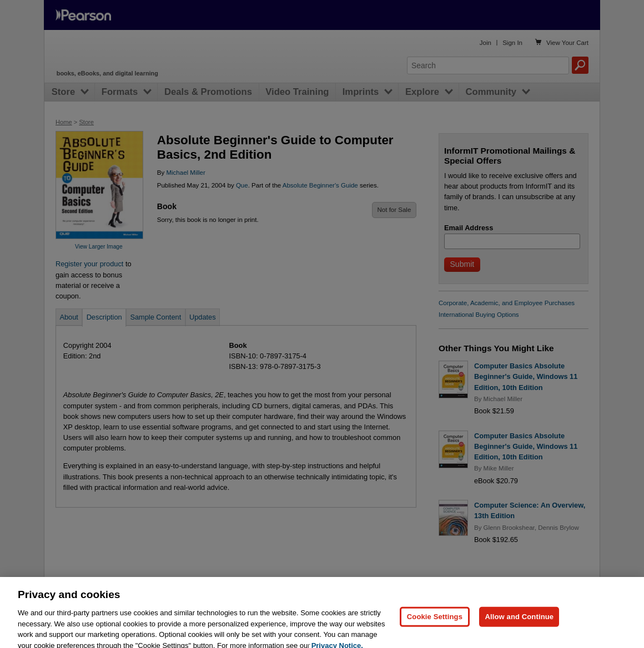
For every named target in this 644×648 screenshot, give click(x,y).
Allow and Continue (519, 623)
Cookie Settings (435, 623)
